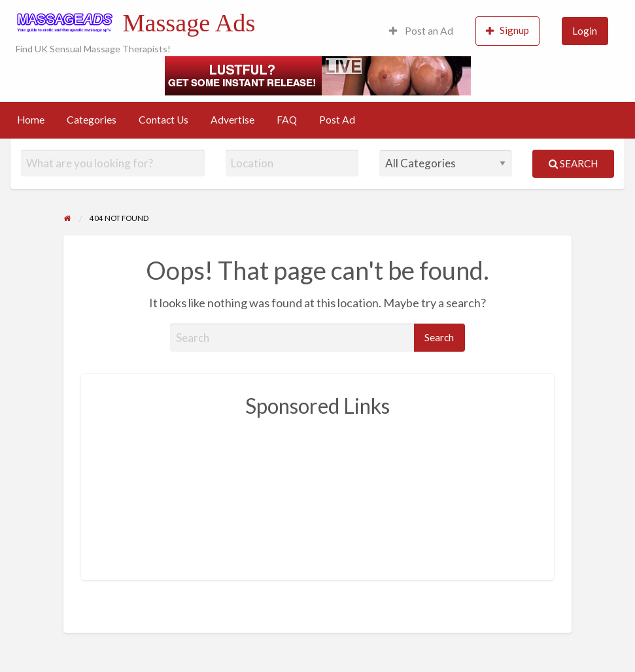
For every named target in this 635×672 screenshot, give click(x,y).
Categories (92, 120)
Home (31, 120)
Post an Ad (421, 31)
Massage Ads (189, 23)
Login (585, 31)
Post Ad (337, 120)
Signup (507, 30)
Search (573, 163)
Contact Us (163, 120)
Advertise (232, 120)
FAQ (287, 120)
